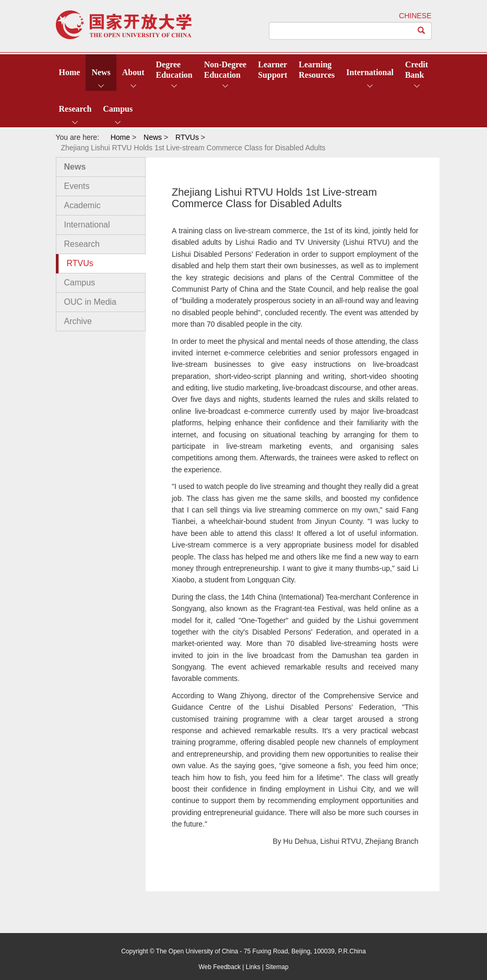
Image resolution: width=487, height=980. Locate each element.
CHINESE (415, 16)
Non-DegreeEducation (225, 70)
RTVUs (80, 263)
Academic (82, 205)
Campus (118, 109)
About (133, 72)
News (101, 72)
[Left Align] (421, 31)
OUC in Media (90, 302)
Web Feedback (219, 967)
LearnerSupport (272, 70)
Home (70, 72)
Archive (78, 321)
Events (77, 186)
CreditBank (417, 70)
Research (75, 109)
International (370, 72)
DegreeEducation (174, 70)
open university (124, 25)
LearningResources (317, 70)
